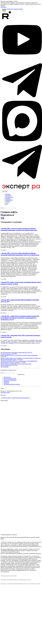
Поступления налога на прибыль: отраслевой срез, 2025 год (16, 352)
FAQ (6, 204)
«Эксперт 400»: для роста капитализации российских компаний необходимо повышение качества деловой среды (20, 254)
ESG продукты (9, 197)
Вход (4, 10)
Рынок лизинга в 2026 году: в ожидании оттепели (14, 355)
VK (2, 218)
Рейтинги (8, 194)
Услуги (7, 203)
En (3, 191)
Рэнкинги (8, 198)
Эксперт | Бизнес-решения (16, 9)
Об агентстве (7, 377)
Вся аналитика (4, 367)
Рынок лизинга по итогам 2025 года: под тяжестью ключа (16, 364)
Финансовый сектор (11, 360)
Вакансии (6, 383)
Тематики (8, 201)
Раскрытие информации (10, 380)
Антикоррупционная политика (12, 384)
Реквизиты (7, 381)
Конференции (9, 200)
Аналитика (8, 196)
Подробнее (3, 7)
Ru (6, 191)
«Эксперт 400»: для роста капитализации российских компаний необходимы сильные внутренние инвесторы (19, 229)
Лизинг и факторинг (32, 355)
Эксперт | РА (5, 9)
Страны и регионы (6, 354)
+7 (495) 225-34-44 (6, 398)
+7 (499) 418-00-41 (16, 398)
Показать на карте (5, 392)
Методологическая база (10, 379)
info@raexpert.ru (25, 398)
